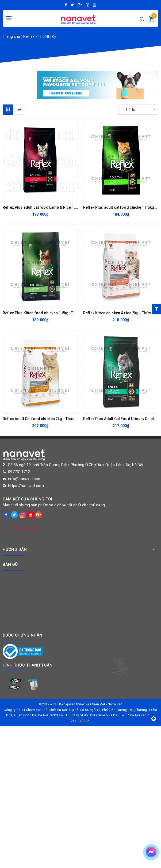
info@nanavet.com (25, 479)
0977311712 (19, 472)
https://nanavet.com (26, 486)
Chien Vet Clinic (26, 528)
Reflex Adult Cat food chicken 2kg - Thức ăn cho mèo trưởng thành (61, 419)
